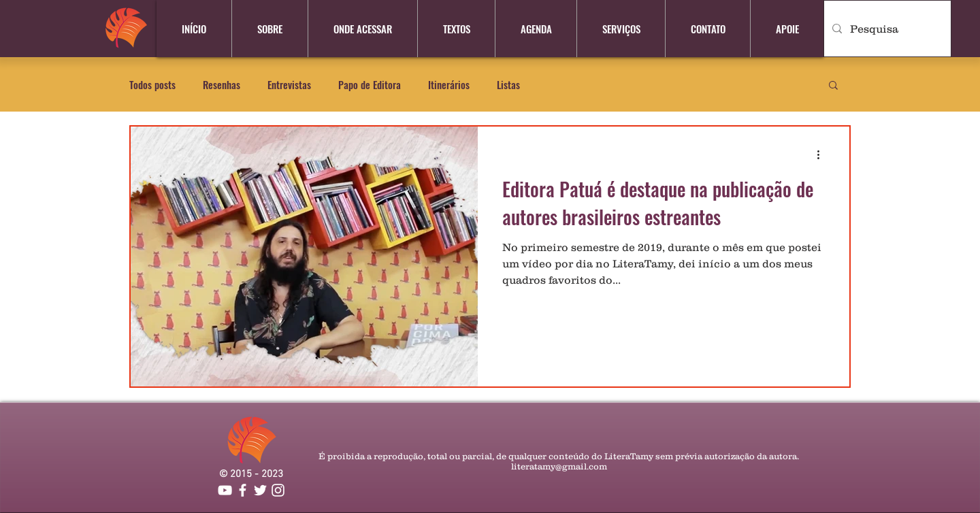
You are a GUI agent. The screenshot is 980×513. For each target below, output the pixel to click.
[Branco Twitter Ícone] (260, 490)
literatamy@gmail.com (559, 466)
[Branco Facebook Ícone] (243, 490)
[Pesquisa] (886, 29)
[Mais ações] (823, 154)
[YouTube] (225, 490)
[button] (833, 86)
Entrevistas (289, 85)
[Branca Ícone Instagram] (278, 490)
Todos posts (152, 85)
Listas (508, 85)
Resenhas (222, 85)
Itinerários (449, 85)
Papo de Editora (370, 85)
